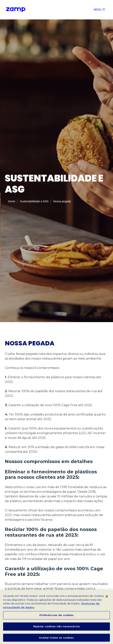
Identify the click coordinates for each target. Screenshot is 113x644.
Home (10, 206)
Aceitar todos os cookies (56, 639)
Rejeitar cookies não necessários (56, 627)
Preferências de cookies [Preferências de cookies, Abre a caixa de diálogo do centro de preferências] (57, 616)
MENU (99, 10)
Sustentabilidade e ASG (33, 206)
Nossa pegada (62, 206)
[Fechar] (107, 598)
